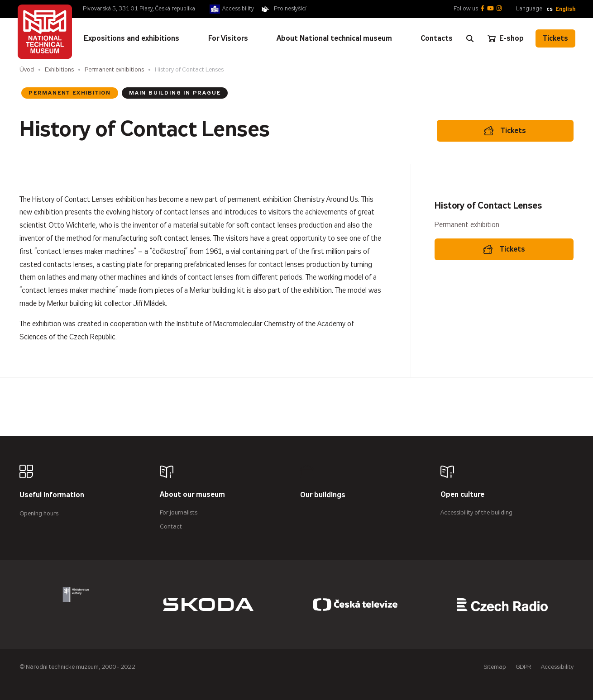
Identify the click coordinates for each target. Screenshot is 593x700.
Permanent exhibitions (114, 69)
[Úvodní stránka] (45, 32)
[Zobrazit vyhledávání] (470, 38)
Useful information (52, 495)
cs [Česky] (550, 9)
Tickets (555, 38)
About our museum (192, 495)
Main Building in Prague (175, 93)
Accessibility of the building (476, 512)
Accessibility (238, 9)
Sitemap (495, 667)
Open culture (462, 495)
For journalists (179, 512)
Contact (171, 526)
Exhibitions (59, 69)
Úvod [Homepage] (27, 69)
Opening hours (39, 513)
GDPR (524, 667)
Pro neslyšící (290, 9)
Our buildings (323, 495)
